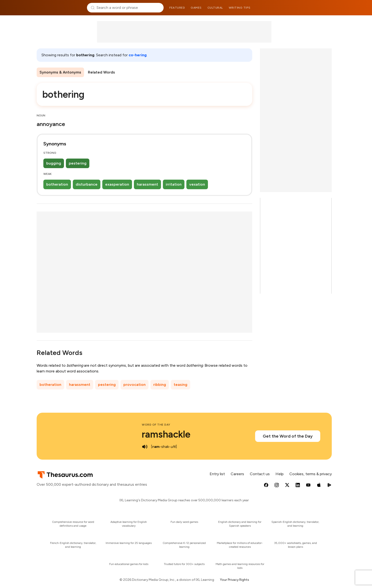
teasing (180, 385)
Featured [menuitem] (177, 8)
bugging (54, 163)
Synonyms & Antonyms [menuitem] (60, 72)
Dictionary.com (312, 8)
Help (280, 474)
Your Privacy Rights (235, 580)
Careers (237, 474)
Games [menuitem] (196, 8)
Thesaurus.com (60, 8)
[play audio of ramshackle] (145, 447)
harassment (147, 184)
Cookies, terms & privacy (311, 474)
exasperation (117, 184)
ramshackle (166, 434)
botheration (57, 184)
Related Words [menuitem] (101, 72)
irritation (174, 184)
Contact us (260, 474)
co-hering (138, 55)
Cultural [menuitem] (215, 8)
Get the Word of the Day (288, 436)
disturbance (87, 184)
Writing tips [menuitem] (240, 8)
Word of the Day (156, 425)
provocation (134, 385)
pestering (78, 163)
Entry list (217, 474)
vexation (197, 184)
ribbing (160, 385)
